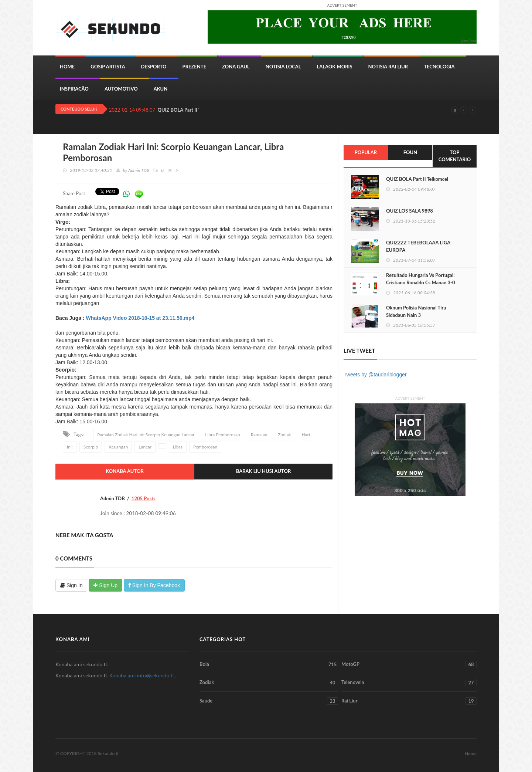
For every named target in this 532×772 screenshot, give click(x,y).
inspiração (74, 89)
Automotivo (121, 89)
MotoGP (409, 664)
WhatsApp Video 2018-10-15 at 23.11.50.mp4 (140, 318)
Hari (306, 435)
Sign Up (105, 585)
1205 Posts (144, 498)
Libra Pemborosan (222, 435)
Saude (269, 701)
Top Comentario (455, 156)
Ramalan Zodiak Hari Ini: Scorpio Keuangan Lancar (146, 435)
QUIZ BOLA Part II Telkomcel (417, 179)
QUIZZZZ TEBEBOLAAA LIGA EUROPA (418, 246)
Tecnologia (439, 67)
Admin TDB (139, 170)
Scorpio (91, 447)
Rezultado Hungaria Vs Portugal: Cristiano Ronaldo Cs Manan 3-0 (420, 279)
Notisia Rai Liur (388, 67)
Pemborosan (205, 447)
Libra (178, 447)
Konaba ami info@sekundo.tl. (142, 675)
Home (67, 67)
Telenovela (409, 683)
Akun (161, 89)
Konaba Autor (125, 471)
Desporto (154, 67)
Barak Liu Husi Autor (264, 471)
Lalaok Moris (335, 67)
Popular (366, 152)
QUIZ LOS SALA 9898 (410, 211)
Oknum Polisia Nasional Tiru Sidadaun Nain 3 (416, 311)
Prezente (195, 67)
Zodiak (284, 435)
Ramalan (259, 435)
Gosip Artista (108, 67)
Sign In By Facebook (154, 585)
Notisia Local (283, 67)
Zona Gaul (236, 67)
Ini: (70, 447)
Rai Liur (409, 701)
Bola (269, 664)
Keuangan (118, 447)
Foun (410, 152)
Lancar (145, 447)
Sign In (71, 585)
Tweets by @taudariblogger (375, 375)
